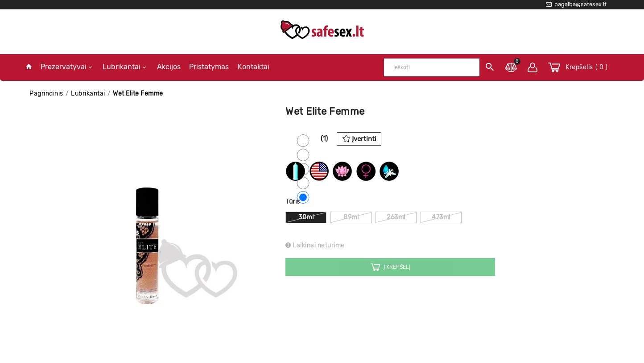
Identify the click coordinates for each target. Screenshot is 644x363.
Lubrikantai (124, 67)
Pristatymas (209, 67)
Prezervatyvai (66, 67)
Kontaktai (254, 67)
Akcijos (169, 67)
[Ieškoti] (432, 67)
